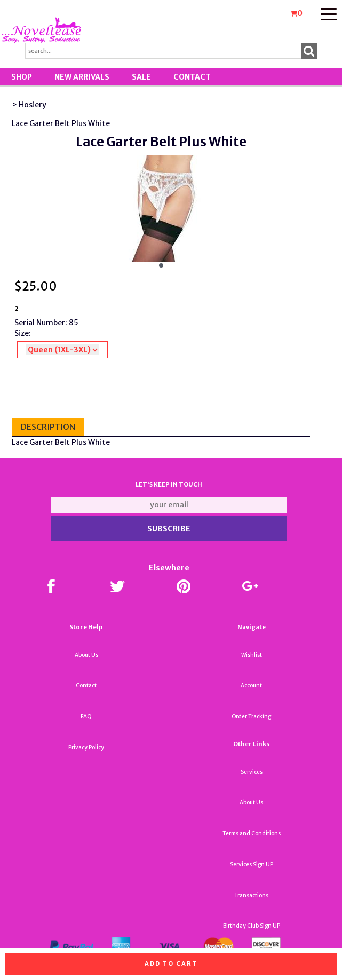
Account (251, 685)
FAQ (86, 716)
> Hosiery (29, 105)
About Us (86, 655)
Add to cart (171, 963)
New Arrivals (82, 77)
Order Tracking (251, 716)
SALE (141, 77)
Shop (22, 77)
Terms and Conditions (252, 833)
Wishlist (252, 655)
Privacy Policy (86, 747)
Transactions (251, 895)
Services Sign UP (252, 864)
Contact (192, 77)
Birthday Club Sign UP (252, 926)
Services (252, 772)
